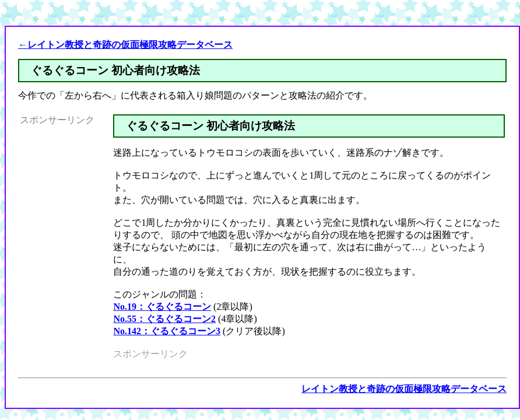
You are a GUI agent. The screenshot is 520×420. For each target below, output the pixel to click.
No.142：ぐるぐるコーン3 (167, 331)
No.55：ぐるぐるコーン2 (164, 319)
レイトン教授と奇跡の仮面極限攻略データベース (404, 389)
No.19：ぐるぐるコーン (162, 307)
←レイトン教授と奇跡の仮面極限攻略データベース (125, 45)
